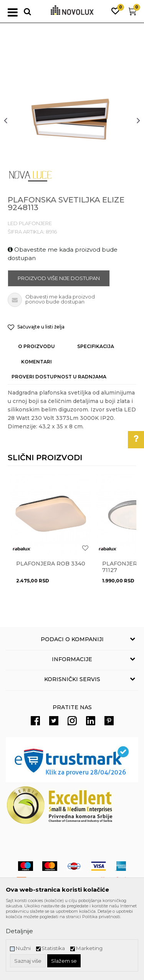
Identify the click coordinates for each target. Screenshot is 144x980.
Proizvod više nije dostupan (59, 278)
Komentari (36, 362)
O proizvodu (36, 346)
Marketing (89, 948)
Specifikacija (96, 346)
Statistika (53, 948)
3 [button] (78, 184)
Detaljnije (19, 931)
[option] (72, 120)
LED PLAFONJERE (30, 223)
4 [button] (101, 184)
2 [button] (55, 184)
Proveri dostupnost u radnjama (59, 377)
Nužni (23, 948)
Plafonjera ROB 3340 (51, 564)
